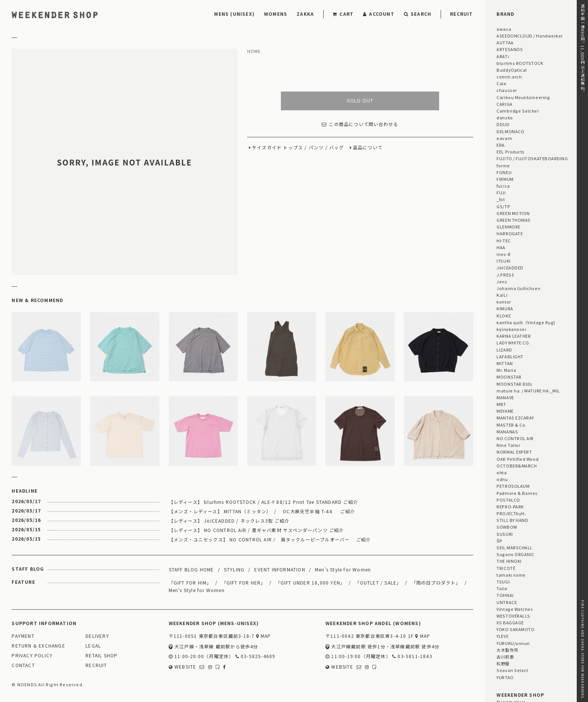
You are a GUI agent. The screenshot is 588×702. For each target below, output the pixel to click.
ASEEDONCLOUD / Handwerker (530, 36)
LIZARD (504, 350)
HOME (254, 51)
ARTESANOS (510, 49)
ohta (502, 472)
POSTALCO (508, 500)
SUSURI (505, 534)
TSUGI (503, 582)
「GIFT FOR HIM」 (190, 582)
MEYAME (505, 411)
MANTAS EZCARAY (515, 418)
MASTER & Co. (511, 425)
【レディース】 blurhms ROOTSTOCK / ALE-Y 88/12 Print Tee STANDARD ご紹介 (263, 502)
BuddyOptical (511, 70)
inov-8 (503, 254)
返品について (368, 148)
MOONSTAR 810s (514, 384)
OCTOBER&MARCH (517, 466)
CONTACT (23, 665)
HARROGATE (510, 233)
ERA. (501, 145)
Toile (502, 588)
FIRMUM (505, 179)
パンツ (316, 148)
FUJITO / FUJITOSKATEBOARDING (532, 158)
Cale (501, 83)
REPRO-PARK (510, 507)
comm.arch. (510, 77)
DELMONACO (510, 131)
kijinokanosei (511, 329)
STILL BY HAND (512, 520)
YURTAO (505, 677)
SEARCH (418, 14)
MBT (501, 404)
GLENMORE (508, 227)
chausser (507, 90)
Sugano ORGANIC (515, 554)
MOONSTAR (509, 377)
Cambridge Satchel (517, 111)
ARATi (503, 56)
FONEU (504, 172)
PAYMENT (23, 636)
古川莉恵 (505, 657)
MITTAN (505, 363)
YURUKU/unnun (513, 643)
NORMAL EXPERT (514, 452)
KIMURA (505, 308)
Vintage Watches (515, 609)
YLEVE (502, 636)
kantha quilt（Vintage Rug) (526, 322)
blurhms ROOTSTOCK (520, 63)
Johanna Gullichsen (518, 288)
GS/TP (503, 206)
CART (343, 14)
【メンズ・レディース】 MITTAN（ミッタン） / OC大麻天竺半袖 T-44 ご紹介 (262, 511)
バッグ (337, 148)
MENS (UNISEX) (234, 14)
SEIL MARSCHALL (514, 547)
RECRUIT (461, 14)
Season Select (512, 670)
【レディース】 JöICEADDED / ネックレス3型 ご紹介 (229, 521)
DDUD (503, 124)
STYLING (234, 569)
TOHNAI (505, 595)
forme (503, 165)
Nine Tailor (508, 445)
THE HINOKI (509, 561)
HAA (501, 247)
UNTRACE (507, 602)
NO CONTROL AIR (515, 438)
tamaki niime (511, 575)
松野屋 (503, 663)
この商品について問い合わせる (360, 124)
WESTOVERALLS (513, 616)
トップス (293, 148)
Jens (502, 281)
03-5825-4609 (256, 656)
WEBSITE (183, 667)
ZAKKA (305, 14)
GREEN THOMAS (513, 220)
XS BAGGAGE (510, 622)
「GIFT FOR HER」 (244, 582)
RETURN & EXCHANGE (38, 646)
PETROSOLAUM (513, 486)
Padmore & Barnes (517, 493)
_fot (501, 199)
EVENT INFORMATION (280, 569)
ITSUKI (503, 261)
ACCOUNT (379, 14)
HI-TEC (503, 241)
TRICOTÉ (506, 568)
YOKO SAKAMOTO (515, 629)
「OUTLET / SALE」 (378, 582)
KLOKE (504, 316)
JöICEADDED (510, 268)
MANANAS (507, 431)
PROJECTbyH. (511, 513)
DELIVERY (97, 636)
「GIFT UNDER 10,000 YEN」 (310, 582)
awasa (504, 29)
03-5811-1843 (412, 656)
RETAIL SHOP (101, 656)
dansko (505, 117)
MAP (264, 636)
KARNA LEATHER (514, 336)
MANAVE (505, 397)
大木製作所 (507, 650)
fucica (503, 186)
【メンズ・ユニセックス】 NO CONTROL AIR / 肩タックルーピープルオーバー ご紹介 (270, 539)
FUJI (501, 192)
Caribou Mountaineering (523, 97)
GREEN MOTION (513, 213)
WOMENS (276, 14)
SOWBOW (507, 527)
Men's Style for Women (343, 569)
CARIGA (504, 104)
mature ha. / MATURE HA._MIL (528, 391)
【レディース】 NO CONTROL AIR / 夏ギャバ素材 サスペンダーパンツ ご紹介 (256, 530)
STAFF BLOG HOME (191, 569)
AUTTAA (505, 42)
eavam (504, 138)
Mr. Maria (506, 370)
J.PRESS (505, 275)
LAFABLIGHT (510, 356)
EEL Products (510, 152)
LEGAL (93, 646)
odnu (502, 479)
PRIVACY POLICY (32, 656)
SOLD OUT (360, 101)
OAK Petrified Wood (517, 459)
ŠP (499, 541)
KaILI (502, 295)
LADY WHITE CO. (513, 343)
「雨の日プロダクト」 (436, 582)
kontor (504, 302)
